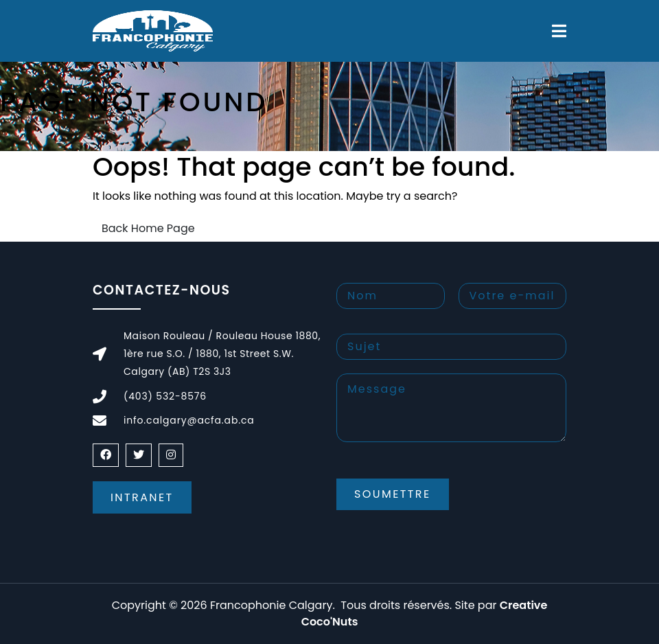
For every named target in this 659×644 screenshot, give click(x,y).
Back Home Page (148, 228)
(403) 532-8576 (165, 396)
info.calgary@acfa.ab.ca (189, 420)
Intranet (142, 497)
